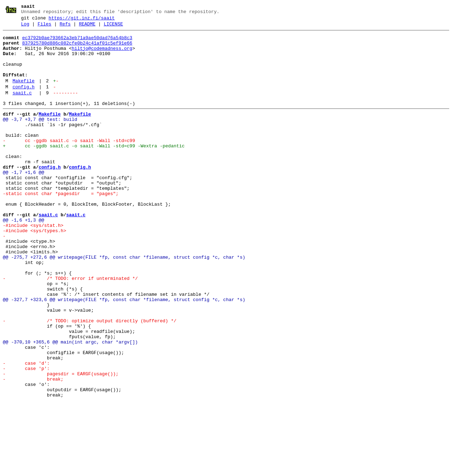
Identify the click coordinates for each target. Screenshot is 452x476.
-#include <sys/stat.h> (33, 265)
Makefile (23, 94)
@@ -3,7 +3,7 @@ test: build (40, 137)
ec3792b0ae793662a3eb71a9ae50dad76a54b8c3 (77, 42)
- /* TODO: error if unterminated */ (70, 328)
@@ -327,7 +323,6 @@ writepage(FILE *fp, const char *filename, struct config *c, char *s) (124, 354)
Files (44, 27)
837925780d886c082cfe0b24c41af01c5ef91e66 (77, 48)
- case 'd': (26, 430)
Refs (65, 27)
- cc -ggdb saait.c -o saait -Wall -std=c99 (69, 163)
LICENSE (114, 27)
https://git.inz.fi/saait (82, 20)
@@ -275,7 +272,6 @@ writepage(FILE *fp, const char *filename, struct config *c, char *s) (124, 303)
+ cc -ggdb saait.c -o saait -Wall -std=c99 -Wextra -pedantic (94, 169)
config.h (23, 101)
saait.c (22, 108)
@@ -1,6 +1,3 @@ (23, 258)
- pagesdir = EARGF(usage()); (61, 443)
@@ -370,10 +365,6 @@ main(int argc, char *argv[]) (70, 405)
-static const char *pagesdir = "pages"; (61, 227)
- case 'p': (26, 436)
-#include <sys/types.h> (34, 271)
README (87, 27)
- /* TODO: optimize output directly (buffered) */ (90, 379)
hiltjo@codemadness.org (102, 55)
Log (25, 27)
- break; (33, 449)
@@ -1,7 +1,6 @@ (23, 201)
